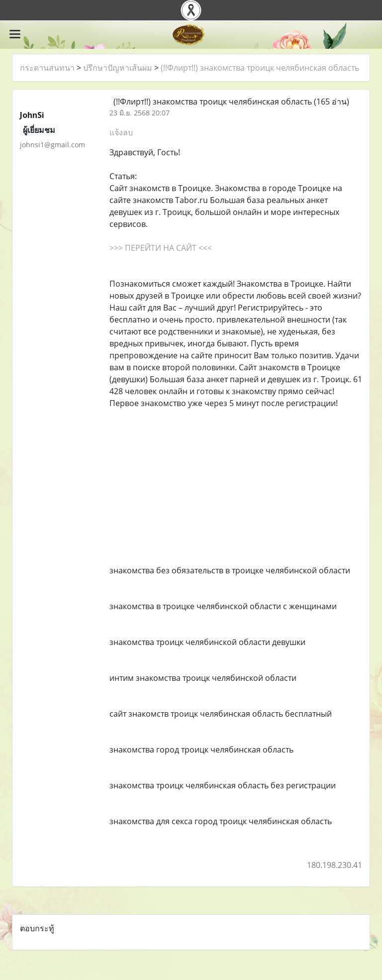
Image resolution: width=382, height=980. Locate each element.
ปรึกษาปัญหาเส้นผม (118, 68)
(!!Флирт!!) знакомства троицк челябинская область (260, 68)
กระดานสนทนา (47, 68)
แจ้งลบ (121, 132)
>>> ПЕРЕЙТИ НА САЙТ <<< (161, 248)
